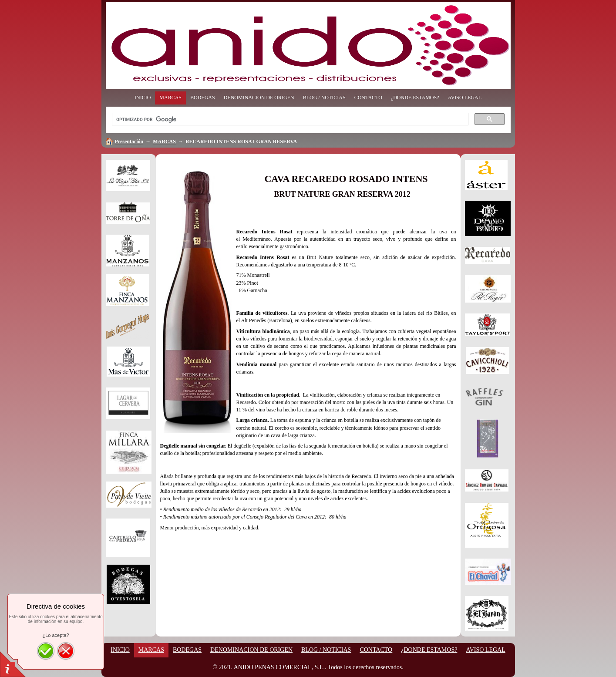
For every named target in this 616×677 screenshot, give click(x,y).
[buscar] (289, 119)
